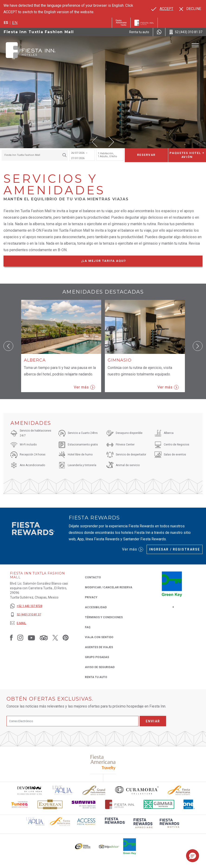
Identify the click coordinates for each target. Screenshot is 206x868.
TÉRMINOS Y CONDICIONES (104, 617)
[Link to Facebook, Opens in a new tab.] (11, 637)
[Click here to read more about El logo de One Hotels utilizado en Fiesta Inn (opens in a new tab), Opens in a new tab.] (189, 804)
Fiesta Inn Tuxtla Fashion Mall (39, 32)
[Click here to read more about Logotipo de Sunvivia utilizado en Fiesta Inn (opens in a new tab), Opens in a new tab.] (84, 804)
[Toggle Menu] (195, 45)
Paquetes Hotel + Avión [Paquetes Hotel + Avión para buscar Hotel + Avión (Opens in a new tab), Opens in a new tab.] (187, 155)
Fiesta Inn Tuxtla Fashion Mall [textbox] (22, 155)
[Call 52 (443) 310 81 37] (186, 32)
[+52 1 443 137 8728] (26, 606)
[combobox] (35, 155)
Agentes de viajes (99, 647)
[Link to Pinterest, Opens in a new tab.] (66, 637)
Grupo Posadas (97, 657)
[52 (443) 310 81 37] (26, 615)
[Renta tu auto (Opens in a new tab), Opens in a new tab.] (139, 32)
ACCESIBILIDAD (96, 607)
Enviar (153, 721)
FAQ (88, 627)
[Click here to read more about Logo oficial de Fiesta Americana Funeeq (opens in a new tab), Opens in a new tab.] (20, 804)
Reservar (146, 155)
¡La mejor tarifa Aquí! (113, 262)
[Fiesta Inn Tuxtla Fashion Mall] (31, 50)
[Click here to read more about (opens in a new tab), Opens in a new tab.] (103, 762)
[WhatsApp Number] (159, 32)
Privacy (91, 597)
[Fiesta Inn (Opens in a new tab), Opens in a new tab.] (121, 23)
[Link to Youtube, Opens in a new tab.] (31, 637)
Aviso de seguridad (100, 667)
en (15, 23)
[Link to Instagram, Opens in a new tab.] (20, 637)
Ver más (84, 387)
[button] (95, 142)
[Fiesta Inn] (144, 23)
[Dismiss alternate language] (190, 9)
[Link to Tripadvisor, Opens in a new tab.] (44, 637)
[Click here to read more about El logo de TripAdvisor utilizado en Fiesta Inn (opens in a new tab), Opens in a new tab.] (109, 847)
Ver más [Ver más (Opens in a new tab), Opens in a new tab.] (133, 549)
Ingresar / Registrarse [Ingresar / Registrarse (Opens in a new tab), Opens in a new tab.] (175, 549)
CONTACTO (93, 577)
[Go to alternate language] (162, 9)
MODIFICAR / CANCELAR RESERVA (109, 587)
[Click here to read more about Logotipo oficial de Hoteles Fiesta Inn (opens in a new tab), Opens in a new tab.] (120, 804)
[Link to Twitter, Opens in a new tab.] (55, 637)
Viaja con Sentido (99, 637)
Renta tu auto (96, 677)
